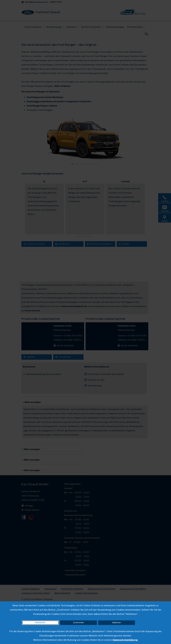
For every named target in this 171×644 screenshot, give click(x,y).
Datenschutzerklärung (125, 640)
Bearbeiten (40, 623)
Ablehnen (116, 623)
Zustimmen (78, 623)
